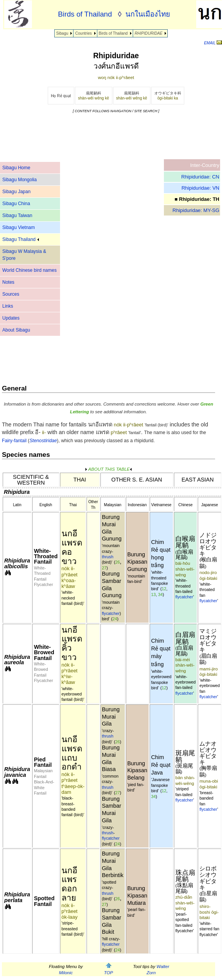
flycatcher (111, 613)
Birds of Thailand (113, 33)
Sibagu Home (16, 168)
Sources (11, 294)
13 (154, 594)
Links (8, 306)
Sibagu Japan (16, 192)
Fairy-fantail (14, 441)
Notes (8, 282)
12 (164, 589)
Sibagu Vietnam (19, 227)
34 (160, 594)
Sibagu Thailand (21, 239)
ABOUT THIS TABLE (109, 469)
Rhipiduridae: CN (200, 177)
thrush (108, 557)
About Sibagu (16, 330)
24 (115, 619)
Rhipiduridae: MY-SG (196, 210)
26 (117, 562)
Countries (83, 33)
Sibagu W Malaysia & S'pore (24, 255)
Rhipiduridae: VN (200, 188)
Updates (11, 318)
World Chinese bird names (29, 270)
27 (104, 568)
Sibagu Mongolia (19, 180)
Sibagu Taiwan (17, 216)
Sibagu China (16, 204)
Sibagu (62, 33)
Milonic (66, 973)
